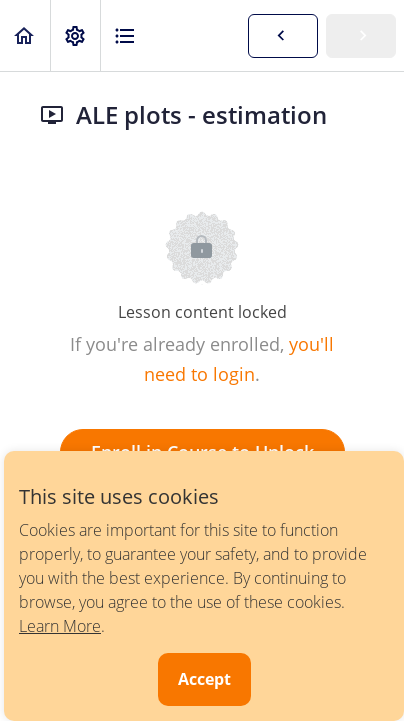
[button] (25, 35)
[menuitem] (75, 35)
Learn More (60, 626)
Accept (204, 679)
